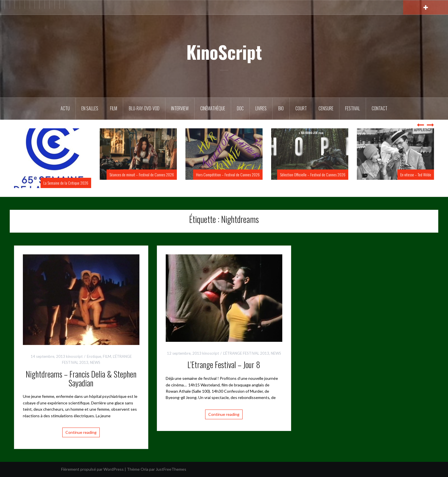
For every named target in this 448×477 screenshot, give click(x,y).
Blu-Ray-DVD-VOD (144, 108)
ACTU (65, 108)
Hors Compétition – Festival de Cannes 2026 (228, 174)
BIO (281, 108)
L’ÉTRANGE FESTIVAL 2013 (246, 353)
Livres (261, 108)
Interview (180, 108)
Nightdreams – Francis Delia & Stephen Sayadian (81, 378)
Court (301, 108)
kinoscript (74, 356)
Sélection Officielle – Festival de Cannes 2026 (313, 174)
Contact (380, 108)
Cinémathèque (213, 108)
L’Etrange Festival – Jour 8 (224, 365)
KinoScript (224, 52)
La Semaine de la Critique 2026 (66, 183)
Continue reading (81, 432)
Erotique (94, 356)
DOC (240, 108)
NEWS (95, 362)
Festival (353, 108)
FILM (114, 108)
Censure (326, 108)
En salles (90, 108)
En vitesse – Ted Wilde (416, 174)
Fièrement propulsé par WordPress (92, 469)
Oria (144, 469)
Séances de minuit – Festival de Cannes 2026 (142, 174)
